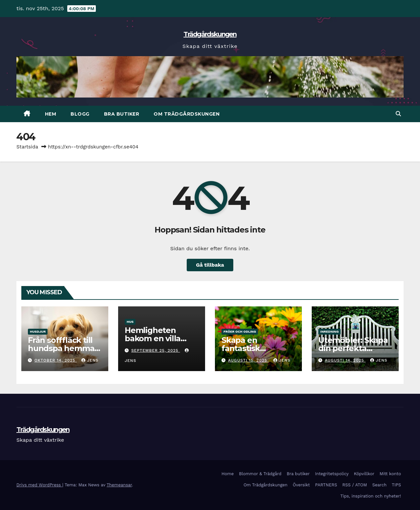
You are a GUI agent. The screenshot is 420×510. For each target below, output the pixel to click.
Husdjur (38, 332)
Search (379, 485)
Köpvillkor (364, 474)
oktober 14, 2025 (56, 360)
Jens (90, 360)
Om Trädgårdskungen (187, 114)
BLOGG (80, 114)
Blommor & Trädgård (260, 474)
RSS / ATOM (355, 485)
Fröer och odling (240, 332)
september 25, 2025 (156, 350)
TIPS (396, 485)
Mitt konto (390, 474)
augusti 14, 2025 (345, 360)
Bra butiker (122, 114)
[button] (398, 114)
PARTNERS (326, 485)
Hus (130, 322)
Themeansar (119, 485)
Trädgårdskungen (210, 34)
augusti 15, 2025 (248, 360)
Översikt (301, 485)
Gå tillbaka (210, 265)
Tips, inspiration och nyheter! (371, 496)
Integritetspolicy (332, 474)
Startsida (27, 147)
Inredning (329, 332)
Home (228, 474)
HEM (51, 114)
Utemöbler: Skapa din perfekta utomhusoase (353, 348)
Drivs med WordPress (39, 485)
